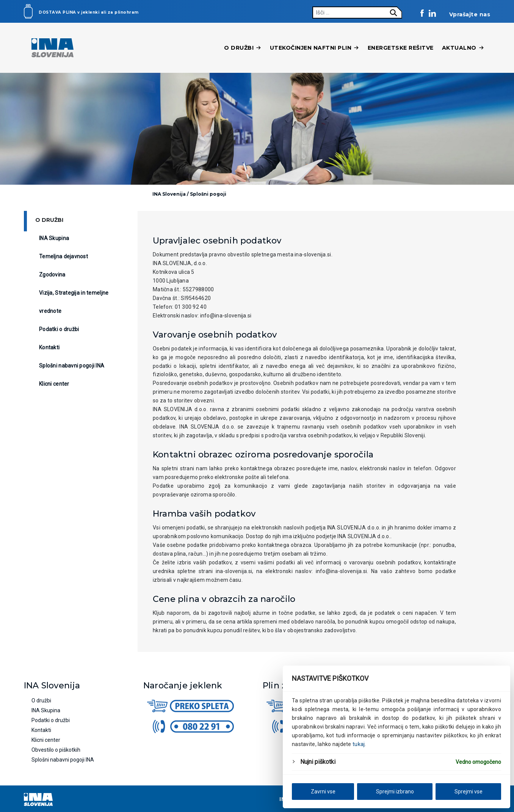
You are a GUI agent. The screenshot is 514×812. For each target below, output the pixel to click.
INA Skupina (54, 238)
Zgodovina (52, 275)
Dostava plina (57, 12)
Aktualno (463, 48)
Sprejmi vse (469, 792)
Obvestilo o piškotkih (56, 750)
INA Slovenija (169, 194)
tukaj (359, 744)
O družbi (243, 48)
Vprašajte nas (470, 14)
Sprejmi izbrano (395, 792)
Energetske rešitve (401, 48)
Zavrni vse (323, 792)
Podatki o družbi (59, 329)
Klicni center (54, 384)
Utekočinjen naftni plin (315, 48)
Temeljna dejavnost (63, 256)
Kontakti (49, 347)
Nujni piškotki (318, 762)
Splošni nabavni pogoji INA (72, 366)
